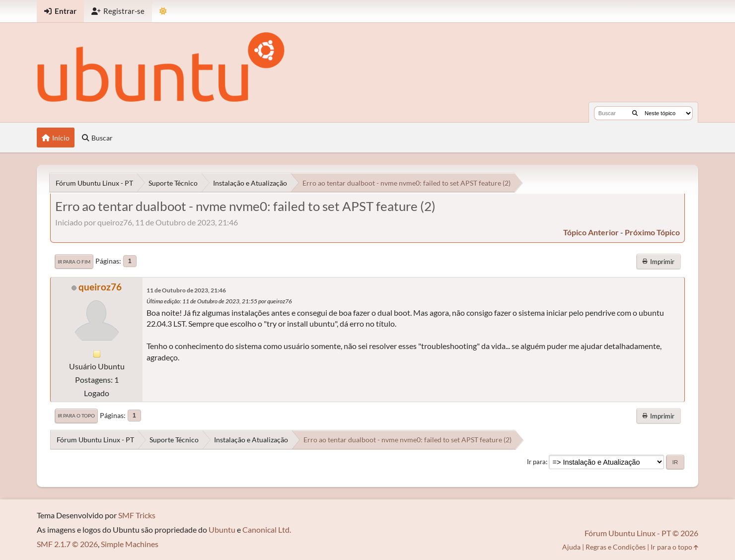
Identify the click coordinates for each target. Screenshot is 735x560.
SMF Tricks (137, 515)
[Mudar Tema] (163, 11)
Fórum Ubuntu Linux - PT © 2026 (641, 533)
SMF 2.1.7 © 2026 (67, 544)
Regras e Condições (616, 547)
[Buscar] (635, 113)
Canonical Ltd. (267, 529)
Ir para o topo (76, 416)
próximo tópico (652, 232)
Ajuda (571, 547)
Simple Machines (130, 544)
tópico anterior (591, 232)
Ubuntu (222, 529)
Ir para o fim (74, 262)
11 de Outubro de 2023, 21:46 (186, 290)
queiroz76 (100, 287)
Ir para (536, 462)
